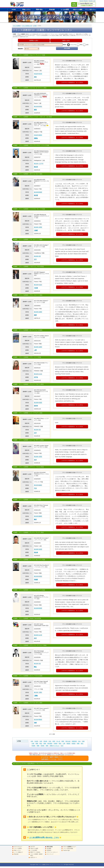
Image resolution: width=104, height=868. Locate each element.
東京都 (36, 106)
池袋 (35, 723)
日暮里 (56, 743)
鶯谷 (60, 743)
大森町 (36, 230)
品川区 (40, 635)
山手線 (35, 26)
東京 (82, 743)
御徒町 (69, 743)
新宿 (35, 110)
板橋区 (40, 485)
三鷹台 (36, 696)
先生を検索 (67, 48)
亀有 (35, 519)
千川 (35, 488)
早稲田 (36, 580)
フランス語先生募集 (68, 848)
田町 (47, 746)
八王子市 (41, 164)
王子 (35, 259)
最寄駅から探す (34, 41)
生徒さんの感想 (78, 9)
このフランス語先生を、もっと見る (72, 82)
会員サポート (34, 857)
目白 (79, 741)
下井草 (36, 288)
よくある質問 (65, 9)
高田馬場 (74, 741)
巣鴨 (37, 743)
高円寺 (36, 406)
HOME (14, 9)
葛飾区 (40, 516)
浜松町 (43, 746)
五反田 (36, 741)
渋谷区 (40, 549)
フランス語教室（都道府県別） (36, 855)
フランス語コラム (90, 9)
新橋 (38, 746)
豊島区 (40, 719)
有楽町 (34, 746)
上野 (35, 350)
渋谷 (50, 741)
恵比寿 (36, 552)
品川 (35, 460)
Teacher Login (92, 1)
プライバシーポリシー (52, 852)
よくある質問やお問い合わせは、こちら (44, 837)
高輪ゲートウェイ (55, 746)
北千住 (36, 377)
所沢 (35, 77)
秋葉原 (74, 743)
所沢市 (40, 74)
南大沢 (36, 167)
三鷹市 (40, 692)
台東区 (40, 312)
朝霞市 (40, 135)
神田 (78, 743)
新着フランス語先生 (35, 852)
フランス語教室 (17, 26)
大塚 (33, 743)
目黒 (41, 741)
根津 (35, 315)
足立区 (40, 374)
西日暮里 (50, 743)
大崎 (32, 741)
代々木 (58, 741)
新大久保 (68, 741)
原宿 (54, 741)
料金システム (27, 9)
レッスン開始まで (18, 852)
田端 (45, 743)
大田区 (40, 227)
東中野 (36, 195)
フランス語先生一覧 (27, 26)
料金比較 (52, 9)
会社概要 (49, 848)
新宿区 (40, 106)
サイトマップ (50, 854)
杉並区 (40, 285)
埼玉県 (36, 74)
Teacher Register (84, 1)
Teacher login (66, 850)
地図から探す (66, 41)
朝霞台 (36, 138)
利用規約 (49, 850)
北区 (40, 256)
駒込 (35, 667)
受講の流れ (39, 9)
